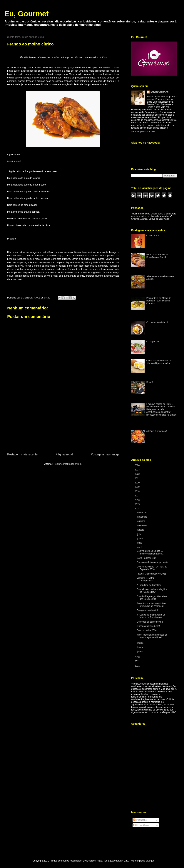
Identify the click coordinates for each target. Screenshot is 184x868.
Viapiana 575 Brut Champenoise (146, 579)
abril (140, 547)
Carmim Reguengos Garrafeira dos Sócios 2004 (152, 598)
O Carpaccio (153, 342)
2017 (138, 496)
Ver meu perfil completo (143, 132)
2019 (138, 487)
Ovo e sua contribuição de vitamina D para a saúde (159, 362)
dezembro (143, 513)
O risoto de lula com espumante (152, 562)
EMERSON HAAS (160, 92)
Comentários (141, 825)
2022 (138, 474)
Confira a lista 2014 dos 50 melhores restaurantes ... (150, 552)
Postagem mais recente (22, 454)
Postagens (140, 820)
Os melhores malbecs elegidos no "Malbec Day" (152, 591)
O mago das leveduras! (148, 626)
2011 (138, 666)
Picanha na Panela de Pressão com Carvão (157, 256)
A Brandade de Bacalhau (149, 585)
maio (140, 543)
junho (140, 539)
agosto (141, 530)
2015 (138, 504)
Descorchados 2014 (147, 630)
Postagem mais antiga (105, 454)
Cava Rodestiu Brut (146, 558)
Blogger (150, 861)
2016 (138, 500)
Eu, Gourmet (26, 14)
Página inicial (64, 454)
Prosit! (150, 382)
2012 (138, 661)
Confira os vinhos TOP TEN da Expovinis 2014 (152, 568)
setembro (142, 526)
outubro (141, 521)
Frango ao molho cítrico (148, 610)
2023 (138, 470)
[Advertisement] (63, 424)
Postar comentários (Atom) (68, 464)
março (141, 643)
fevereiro (142, 647)
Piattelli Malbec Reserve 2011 (152, 574)
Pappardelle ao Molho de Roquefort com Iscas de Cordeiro (159, 301)
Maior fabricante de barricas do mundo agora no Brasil (152, 636)
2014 (138, 509)
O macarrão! (153, 236)
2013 (138, 657)
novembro (143, 517)
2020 (138, 483)
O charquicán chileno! (157, 322)
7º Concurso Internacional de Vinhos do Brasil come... (151, 616)
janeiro (141, 652)
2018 (138, 491)
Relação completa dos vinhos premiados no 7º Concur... (151, 605)
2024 (138, 465)
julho (140, 534)
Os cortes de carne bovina (150, 622)
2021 (138, 478)
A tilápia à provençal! (157, 431)
